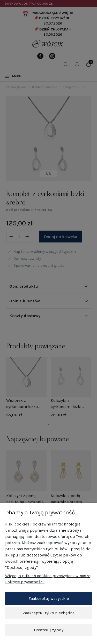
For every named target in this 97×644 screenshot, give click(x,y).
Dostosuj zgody (49, 630)
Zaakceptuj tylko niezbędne (49, 613)
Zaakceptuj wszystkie (49, 598)
